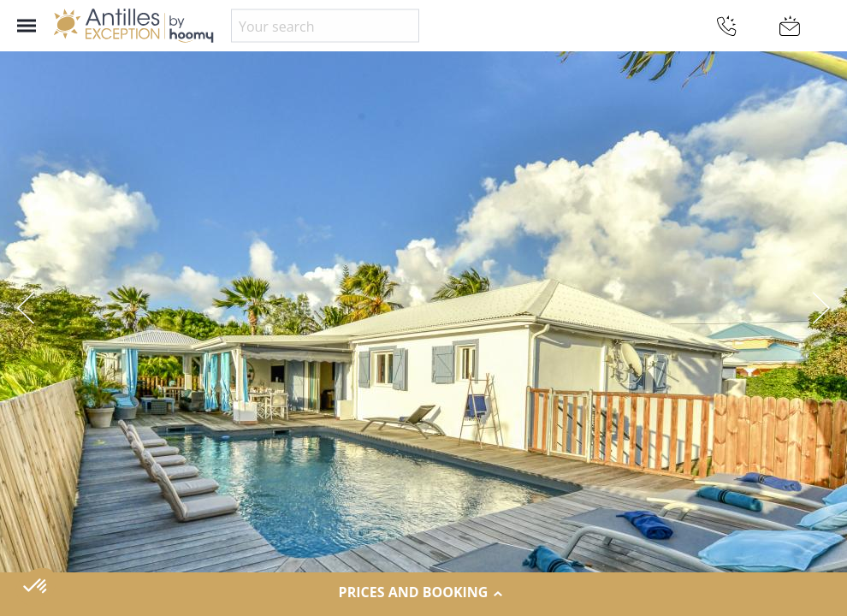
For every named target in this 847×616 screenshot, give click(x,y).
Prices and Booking (424, 593)
